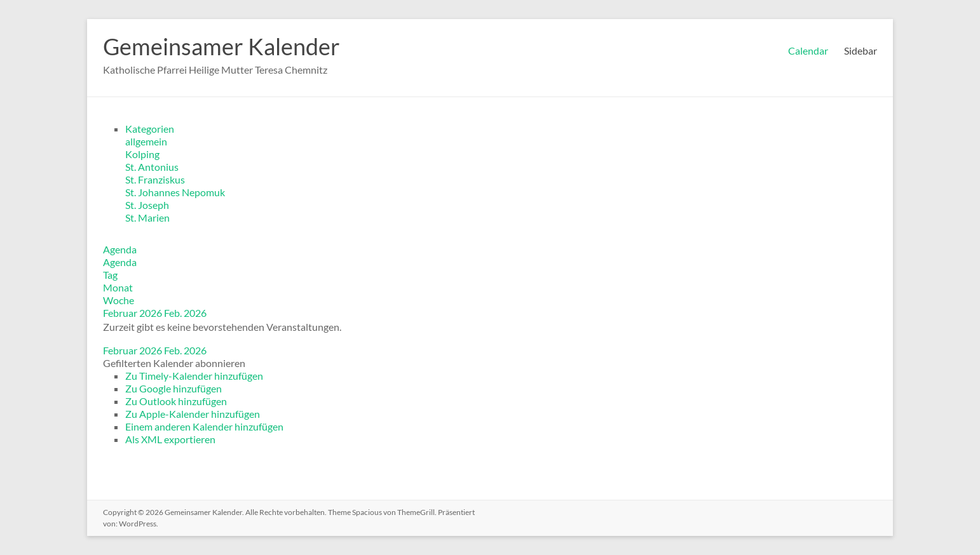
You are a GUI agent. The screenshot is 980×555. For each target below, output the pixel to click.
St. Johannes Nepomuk (175, 192)
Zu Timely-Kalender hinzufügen (194, 376)
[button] (174, 363)
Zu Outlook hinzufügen (176, 401)
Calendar (808, 50)
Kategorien (150, 129)
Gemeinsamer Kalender (221, 46)
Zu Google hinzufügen (174, 388)
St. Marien (147, 217)
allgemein (146, 141)
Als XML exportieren (170, 439)
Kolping (142, 154)
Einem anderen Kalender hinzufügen (204, 426)
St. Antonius (152, 167)
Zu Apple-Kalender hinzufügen (193, 414)
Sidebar (861, 50)
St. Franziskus (155, 179)
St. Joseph (147, 205)
